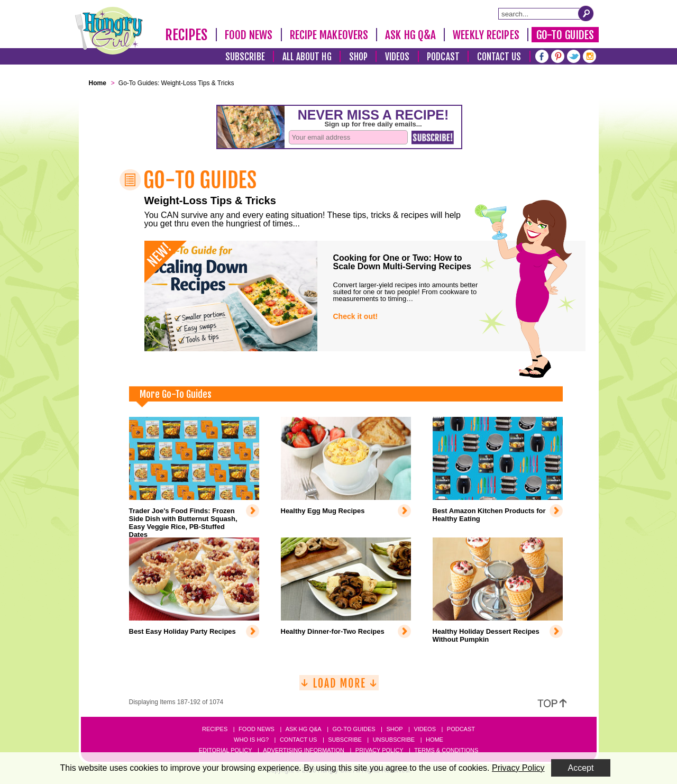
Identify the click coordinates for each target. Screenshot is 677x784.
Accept (581, 768)
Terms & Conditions (446, 750)
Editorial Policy (226, 750)
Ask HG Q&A (410, 35)
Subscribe (245, 57)
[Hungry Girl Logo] (109, 31)
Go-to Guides (354, 729)
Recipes (186, 35)
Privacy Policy (379, 750)
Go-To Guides (565, 35)
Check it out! (356, 316)
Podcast (443, 57)
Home (434, 740)
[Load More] (339, 687)
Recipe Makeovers (329, 35)
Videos (397, 57)
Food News (249, 35)
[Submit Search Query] (586, 13)
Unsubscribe (394, 740)
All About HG (307, 57)
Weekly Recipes (486, 35)
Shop (358, 57)
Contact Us (499, 57)
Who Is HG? (251, 740)
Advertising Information (304, 750)
